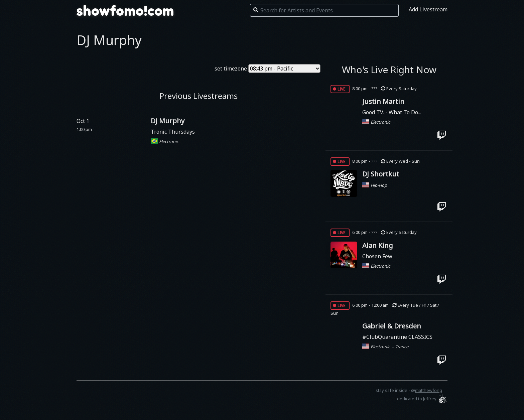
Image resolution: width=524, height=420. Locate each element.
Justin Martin (383, 101)
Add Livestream (428, 9)
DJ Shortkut (381, 174)
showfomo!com (125, 11)
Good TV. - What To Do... (392, 112)
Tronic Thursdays (173, 132)
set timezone (231, 68)
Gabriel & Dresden (392, 326)
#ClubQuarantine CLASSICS (397, 337)
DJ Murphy (168, 121)
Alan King (378, 245)
